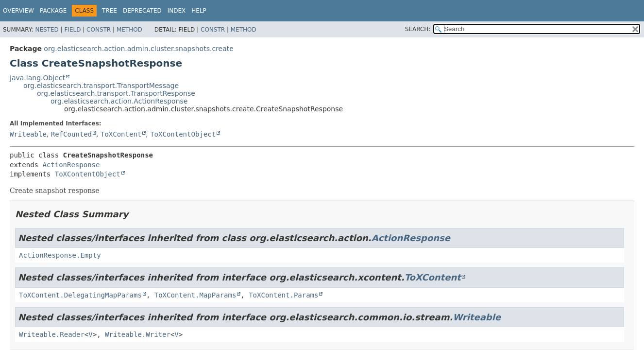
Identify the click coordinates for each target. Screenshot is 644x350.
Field (72, 30)
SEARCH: (418, 29)
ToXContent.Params (283, 295)
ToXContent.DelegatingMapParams (80, 295)
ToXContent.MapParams (195, 295)
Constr (99, 30)
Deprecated (142, 11)
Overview (18, 11)
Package (53, 11)
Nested (47, 30)
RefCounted (71, 134)
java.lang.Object (37, 78)
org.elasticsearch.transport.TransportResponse (116, 93)
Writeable (28, 134)
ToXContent (121, 134)
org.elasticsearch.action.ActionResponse (119, 101)
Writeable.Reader (52, 334)
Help (199, 11)
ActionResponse (71, 165)
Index (177, 11)
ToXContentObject (183, 134)
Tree (110, 11)
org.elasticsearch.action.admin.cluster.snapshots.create (139, 49)
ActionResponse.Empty (60, 255)
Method (129, 30)
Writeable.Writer (138, 334)
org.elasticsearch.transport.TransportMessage (101, 86)
